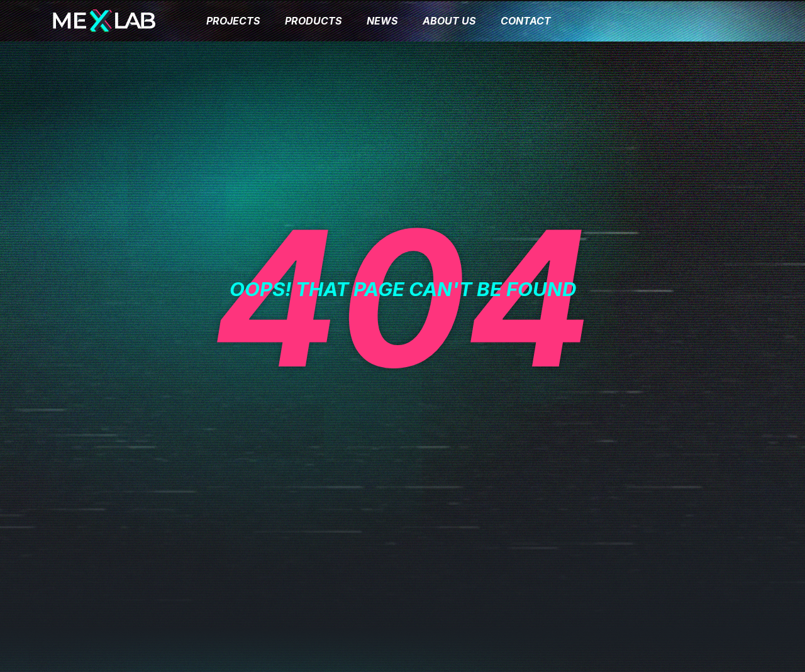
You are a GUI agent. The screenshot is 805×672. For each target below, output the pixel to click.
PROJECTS (233, 21)
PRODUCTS (313, 21)
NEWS (382, 21)
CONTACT (526, 21)
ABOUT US (449, 21)
